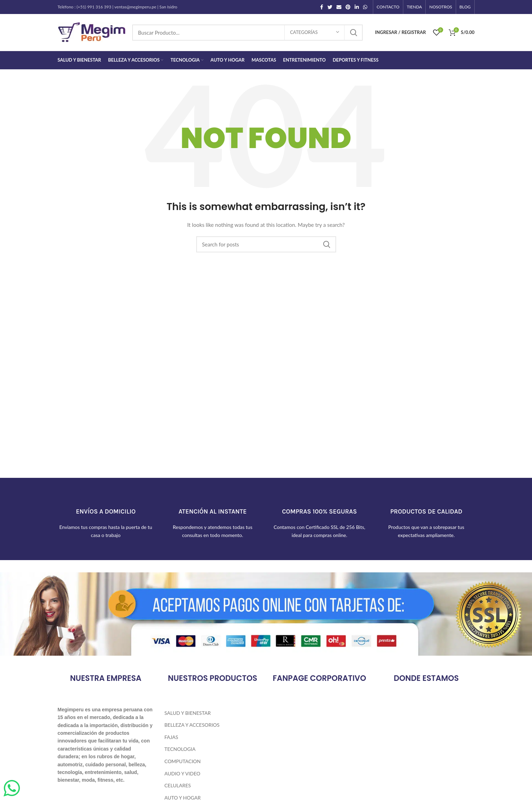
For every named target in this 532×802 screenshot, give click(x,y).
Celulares (178, 785)
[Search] (248, 33)
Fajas (171, 737)
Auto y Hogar (183, 798)
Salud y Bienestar (187, 713)
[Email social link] (339, 7)
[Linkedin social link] (357, 7)
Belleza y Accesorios (192, 725)
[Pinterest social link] (348, 7)
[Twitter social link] (330, 7)
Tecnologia (180, 749)
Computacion (183, 761)
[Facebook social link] (322, 7)
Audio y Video (182, 773)
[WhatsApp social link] (365, 7)
